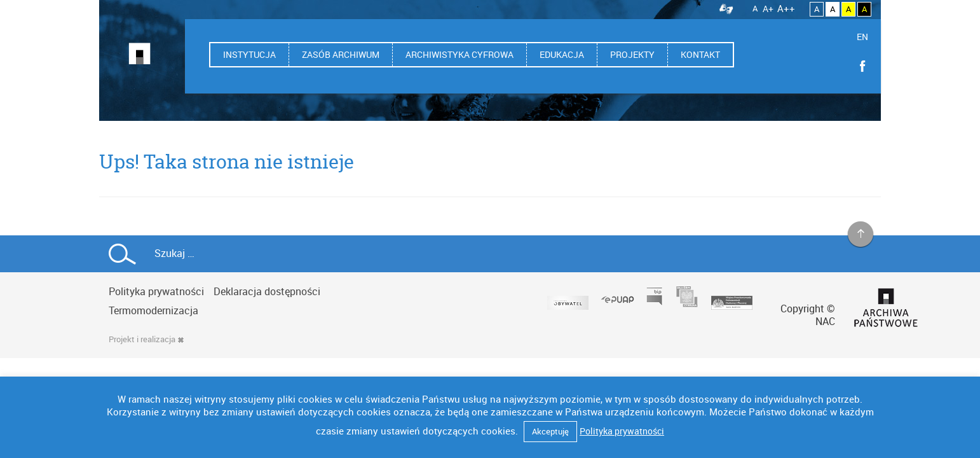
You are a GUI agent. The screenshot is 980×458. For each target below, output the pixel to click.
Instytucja (249, 54)
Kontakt (700, 54)
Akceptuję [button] (550, 431)
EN (862, 37)
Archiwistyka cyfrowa (459, 54)
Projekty (632, 54)
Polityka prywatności (156, 291)
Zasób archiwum (341, 54)
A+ (768, 9)
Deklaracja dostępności (267, 291)
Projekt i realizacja (146, 339)
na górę (861, 235)
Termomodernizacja (153, 310)
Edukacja (562, 54)
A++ (786, 8)
